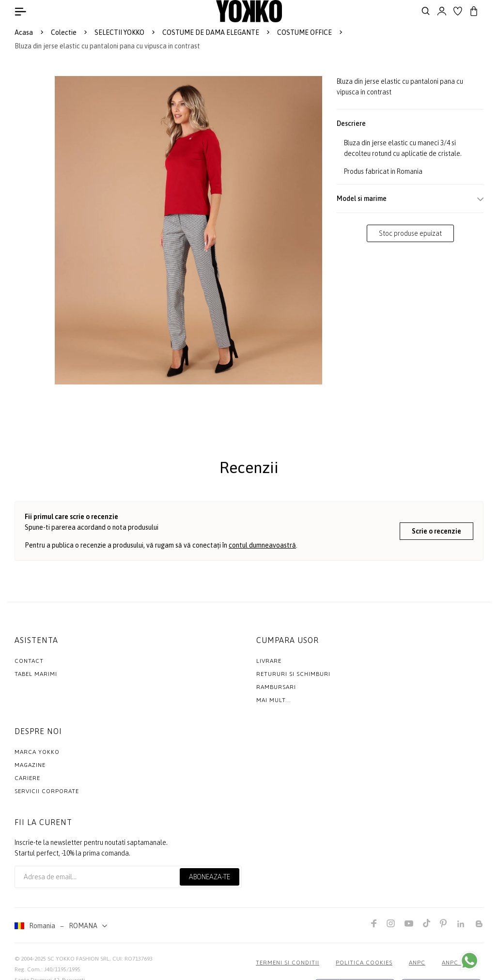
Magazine (30, 765)
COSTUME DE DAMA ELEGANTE (211, 32)
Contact (29, 661)
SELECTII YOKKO (119, 32)
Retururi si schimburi (293, 674)
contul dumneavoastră (262, 545)
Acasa (24, 32)
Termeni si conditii (288, 963)
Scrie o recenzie (436, 531)
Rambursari (276, 687)
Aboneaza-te (210, 877)
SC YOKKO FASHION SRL (78, 959)
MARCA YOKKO (37, 752)
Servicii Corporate (47, 791)
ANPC (417, 963)
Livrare (269, 661)
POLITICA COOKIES (364, 963)
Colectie (64, 32)
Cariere (27, 778)
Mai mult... (274, 700)
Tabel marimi (36, 674)
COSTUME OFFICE (304, 32)
